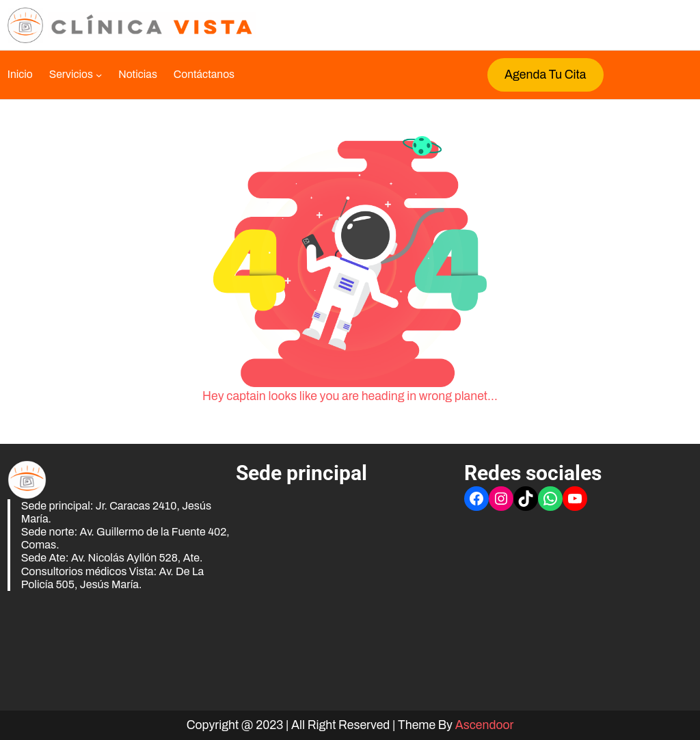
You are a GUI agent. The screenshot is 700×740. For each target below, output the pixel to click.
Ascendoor (485, 725)
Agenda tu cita (545, 75)
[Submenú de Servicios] (76, 75)
